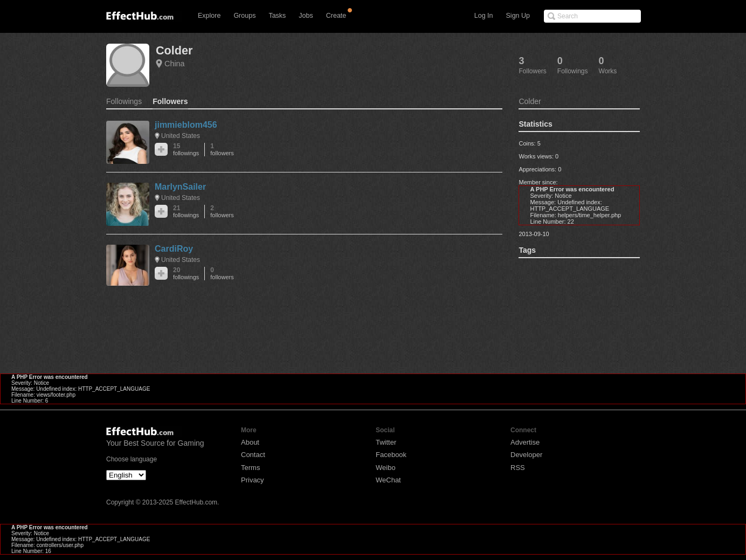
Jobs (306, 16)
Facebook (391, 455)
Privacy (253, 480)
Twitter (386, 442)
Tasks (277, 16)
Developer (526, 455)
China (175, 64)
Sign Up (518, 16)
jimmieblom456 (186, 125)
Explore (209, 16)
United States (181, 136)
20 (186, 274)
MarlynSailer (180, 187)
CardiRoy (174, 249)
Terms (250, 468)
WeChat (388, 480)
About (250, 442)
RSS (518, 468)
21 (186, 212)
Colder (174, 50)
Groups (244, 16)
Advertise (525, 442)
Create (336, 16)
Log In (484, 16)
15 (186, 150)
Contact (253, 455)
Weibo (386, 468)
